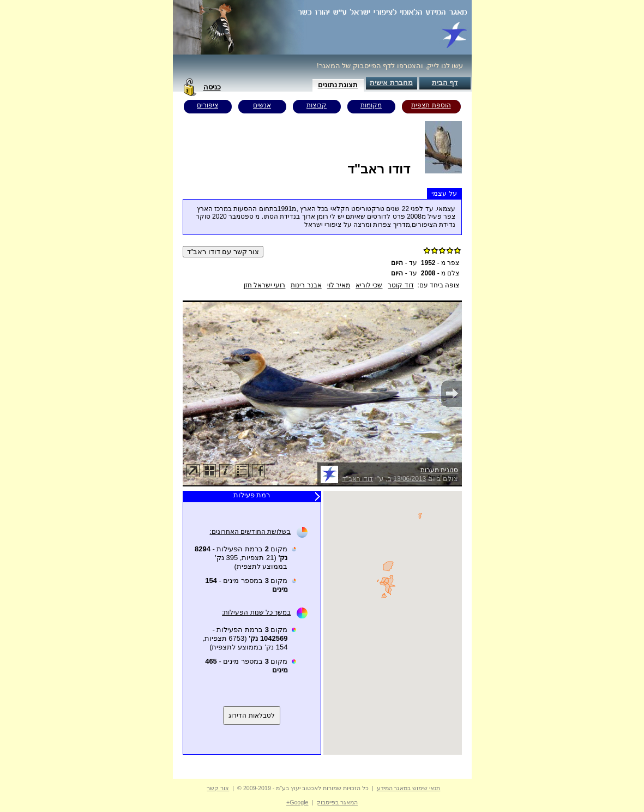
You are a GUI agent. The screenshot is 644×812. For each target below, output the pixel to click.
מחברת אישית (391, 83)
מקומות (371, 105)
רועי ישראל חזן (265, 285)
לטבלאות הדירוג (251, 715)
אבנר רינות (306, 285)
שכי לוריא (369, 285)
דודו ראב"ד (358, 479)
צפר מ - (440, 263)
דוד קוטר (401, 285)
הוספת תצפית (431, 105)
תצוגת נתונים (338, 85)
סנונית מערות (439, 470)
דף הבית (445, 83)
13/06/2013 (410, 479)
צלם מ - (440, 273)
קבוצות (317, 105)
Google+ (297, 802)
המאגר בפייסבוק (337, 802)
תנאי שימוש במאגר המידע (409, 788)
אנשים (262, 105)
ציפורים (207, 105)
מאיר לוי (339, 285)
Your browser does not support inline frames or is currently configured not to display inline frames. (393, 623)
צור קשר (218, 788)
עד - (404, 263)
